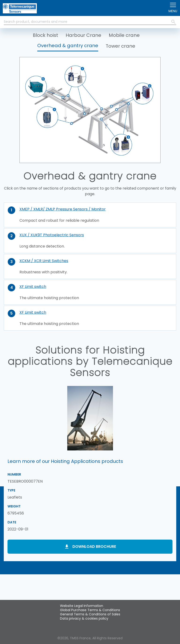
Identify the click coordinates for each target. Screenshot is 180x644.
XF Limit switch (33, 287)
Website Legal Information (82, 606)
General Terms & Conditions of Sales (90, 614)
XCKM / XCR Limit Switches (44, 261)
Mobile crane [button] (124, 35)
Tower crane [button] (120, 46)
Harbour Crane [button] (83, 35)
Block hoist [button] (45, 35)
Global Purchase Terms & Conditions (90, 610)
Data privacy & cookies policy (84, 618)
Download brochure (94, 547)
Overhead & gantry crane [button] (68, 46)
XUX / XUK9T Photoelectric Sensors (52, 235)
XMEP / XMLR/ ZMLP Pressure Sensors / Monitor (63, 209)
